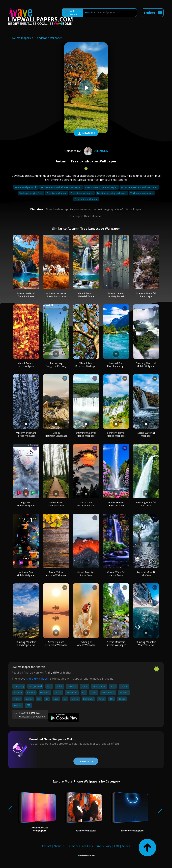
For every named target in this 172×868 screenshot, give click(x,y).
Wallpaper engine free (31, 193)
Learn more (86, 761)
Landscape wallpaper (49, 38)
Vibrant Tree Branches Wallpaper (86, 365)
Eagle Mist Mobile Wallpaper (26, 504)
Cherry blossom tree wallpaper (101, 187)
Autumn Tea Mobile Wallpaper (26, 574)
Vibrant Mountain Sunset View (86, 574)
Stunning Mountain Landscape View (26, 643)
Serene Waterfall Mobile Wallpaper (116, 434)
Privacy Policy (103, 846)
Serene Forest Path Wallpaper (56, 504)
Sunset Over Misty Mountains (86, 504)
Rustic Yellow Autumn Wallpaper (56, 574)
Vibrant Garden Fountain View (116, 504)
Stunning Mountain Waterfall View (146, 643)
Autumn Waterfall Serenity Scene (26, 295)
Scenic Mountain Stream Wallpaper (116, 643)
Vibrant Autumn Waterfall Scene (86, 295)
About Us (59, 846)
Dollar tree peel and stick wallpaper (139, 187)
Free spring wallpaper (86, 199)
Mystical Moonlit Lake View (146, 574)
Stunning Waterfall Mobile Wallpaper (146, 365)
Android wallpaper (37, 679)
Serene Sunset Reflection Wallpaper (56, 643)
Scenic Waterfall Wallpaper (146, 434)
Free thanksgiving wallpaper (112, 193)
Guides (126, 846)
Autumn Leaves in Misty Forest (116, 295)
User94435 (95, 151)
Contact (47, 846)
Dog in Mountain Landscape (56, 434)
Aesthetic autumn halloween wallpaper (61, 187)
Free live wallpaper (57, 193)
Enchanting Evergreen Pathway (56, 365)
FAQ (117, 846)
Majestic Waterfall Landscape (146, 295)
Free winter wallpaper (82, 193)
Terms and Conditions (80, 846)
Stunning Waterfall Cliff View (146, 504)
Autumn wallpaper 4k (26, 187)
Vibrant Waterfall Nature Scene (116, 574)
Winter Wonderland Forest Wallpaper (26, 434)
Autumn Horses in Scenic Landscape (56, 295)
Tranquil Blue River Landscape (116, 365)
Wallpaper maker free (142, 193)
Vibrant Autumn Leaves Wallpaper (26, 365)
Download (86, 133)
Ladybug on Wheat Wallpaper (86, 643)
